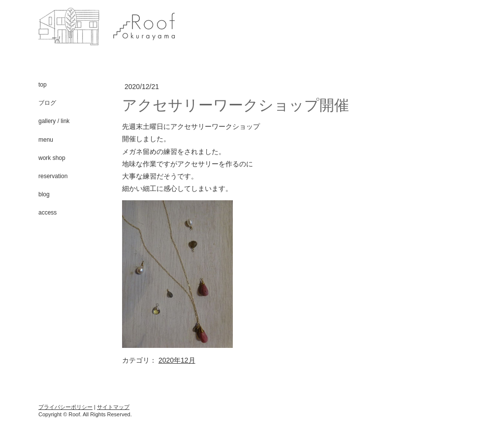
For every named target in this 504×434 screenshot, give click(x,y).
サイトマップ (113, 407)
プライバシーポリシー (65, 407)
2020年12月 (177, 360)
